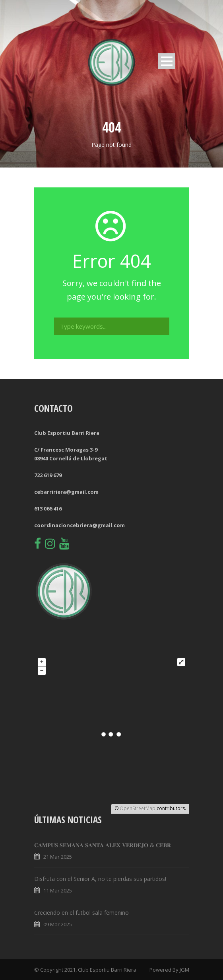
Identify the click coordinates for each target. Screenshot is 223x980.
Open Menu (167, 61)
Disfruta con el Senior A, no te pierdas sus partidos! (100, 879)
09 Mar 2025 (58, 924)
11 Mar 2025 (58, 890)
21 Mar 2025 (58, 857)
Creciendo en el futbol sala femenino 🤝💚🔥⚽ (96, 913)
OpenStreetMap (138, 808)
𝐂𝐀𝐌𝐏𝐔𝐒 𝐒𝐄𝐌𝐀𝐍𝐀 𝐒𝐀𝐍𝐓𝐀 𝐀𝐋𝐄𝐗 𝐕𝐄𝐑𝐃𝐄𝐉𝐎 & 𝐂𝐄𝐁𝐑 (103, 845)
